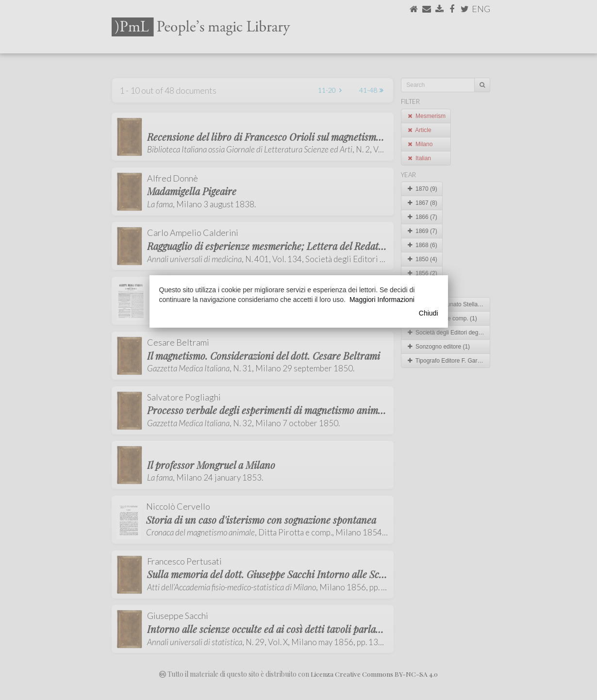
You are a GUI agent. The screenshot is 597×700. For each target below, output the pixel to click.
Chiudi (429, 313)
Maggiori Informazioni (382, 300)
